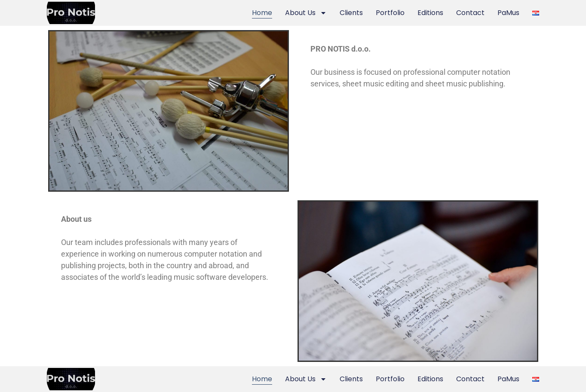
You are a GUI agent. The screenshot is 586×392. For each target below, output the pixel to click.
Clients (351, 13)
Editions (430, 13)
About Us (306, 13)
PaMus (508, 13)
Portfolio (390, 13)
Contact (470, 13)
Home (262, 13)
